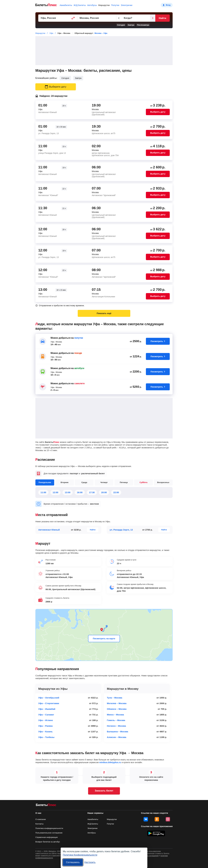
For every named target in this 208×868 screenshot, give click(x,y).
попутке (79, 338)
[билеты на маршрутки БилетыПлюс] (46, 805)
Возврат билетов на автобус (48, 842)
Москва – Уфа (101, 33)
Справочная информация (47, 837)
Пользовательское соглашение (49, 833)
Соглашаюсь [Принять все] (73, 862)
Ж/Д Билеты (80, 5)
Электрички (127, 5)
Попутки (115, 5)
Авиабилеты (66, 5)
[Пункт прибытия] (97, 18)
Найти (162, 18)
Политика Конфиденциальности (80, 855)
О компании (41, 819)
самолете (79, 383)
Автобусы (92, 5)
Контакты (39, 824)
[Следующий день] (153, 18)
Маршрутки (104, 5)
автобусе (79, 368)
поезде (78, 353)
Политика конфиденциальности (49, 828)
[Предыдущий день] (119, 18)
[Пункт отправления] (58, 18)
